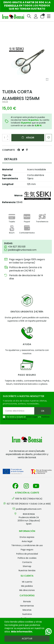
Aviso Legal (32, 417)
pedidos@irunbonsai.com (29, 509)
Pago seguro (27, 550)
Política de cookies (27, 558)
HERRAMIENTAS (27, 606)
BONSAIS (27, 602)
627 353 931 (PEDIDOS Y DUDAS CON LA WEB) (29, 504)
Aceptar (27, 639)
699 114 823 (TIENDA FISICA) (29, 499)
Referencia (9, 202)
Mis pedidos (27, 586)
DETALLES (11, 159)
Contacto (27, 562)
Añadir (28, 138)
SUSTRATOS (27, 614)
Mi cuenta (27, 582)
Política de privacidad (27, 554)
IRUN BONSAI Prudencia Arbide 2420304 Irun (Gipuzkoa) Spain (29, 519)
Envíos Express (27, 537)
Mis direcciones (27, 590)
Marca (18, 196)
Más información (22, 632)
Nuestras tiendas (27, 570)
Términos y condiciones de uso (27, 545)
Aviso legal (27, 541)
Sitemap (27, 566)
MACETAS (27, 610)
